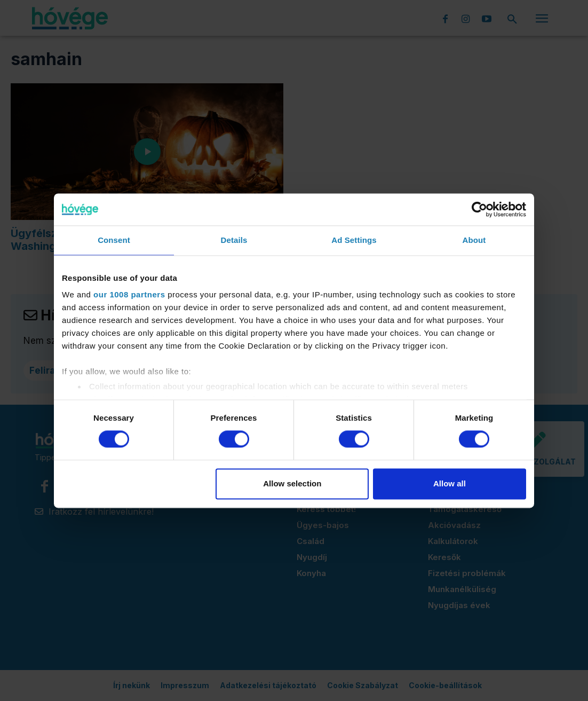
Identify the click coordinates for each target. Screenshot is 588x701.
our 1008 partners (129, 294)
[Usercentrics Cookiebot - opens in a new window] (479, 209)
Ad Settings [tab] (354, 240)
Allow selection (292, 483)
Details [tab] (234, 240)
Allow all (450, 483)
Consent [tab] (114, 240)
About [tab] (474, 240)
